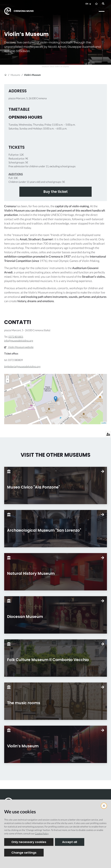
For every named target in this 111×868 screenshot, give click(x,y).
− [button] (8, 381)
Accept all (70, 842)
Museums (15, 75)
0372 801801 (16, 337)
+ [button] (8, 377)
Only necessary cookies (29, 842)
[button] (89, 4)
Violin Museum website (19, 347)
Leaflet (104, 423)
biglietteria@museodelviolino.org (22, 366)
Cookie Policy (42, 833)
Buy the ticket (55, 192)
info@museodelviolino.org (19, 341)
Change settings (24, 853)
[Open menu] (102, 11)
